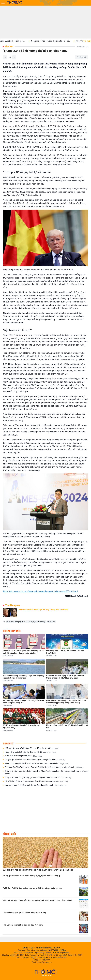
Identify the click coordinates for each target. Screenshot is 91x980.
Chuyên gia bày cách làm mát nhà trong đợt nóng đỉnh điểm (35, 760)
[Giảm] (5, 57)
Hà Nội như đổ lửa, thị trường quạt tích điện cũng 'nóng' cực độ (36, 781)
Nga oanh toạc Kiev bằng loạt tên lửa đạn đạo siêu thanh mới (35, 785)
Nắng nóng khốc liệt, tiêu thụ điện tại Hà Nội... (55, 41)
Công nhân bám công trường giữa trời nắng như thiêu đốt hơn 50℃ (38, 778)
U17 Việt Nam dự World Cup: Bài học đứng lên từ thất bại (32, 748)
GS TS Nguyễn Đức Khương (36, 622)
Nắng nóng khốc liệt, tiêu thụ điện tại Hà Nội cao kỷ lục (31, 752)
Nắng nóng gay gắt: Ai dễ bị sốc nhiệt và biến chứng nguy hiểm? (37, 763)
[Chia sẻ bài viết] (81, 57)
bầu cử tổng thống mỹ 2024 (16, 622)
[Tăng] (14, 57)
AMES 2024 (51, 622)
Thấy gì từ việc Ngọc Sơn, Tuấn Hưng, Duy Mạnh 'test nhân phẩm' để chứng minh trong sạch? (47, 772)
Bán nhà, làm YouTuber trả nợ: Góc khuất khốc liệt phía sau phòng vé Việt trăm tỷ (44, 767)
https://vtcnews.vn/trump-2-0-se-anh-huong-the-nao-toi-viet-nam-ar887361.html (40, 591)
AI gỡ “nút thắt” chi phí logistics (24, 756)
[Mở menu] (3, 3)
